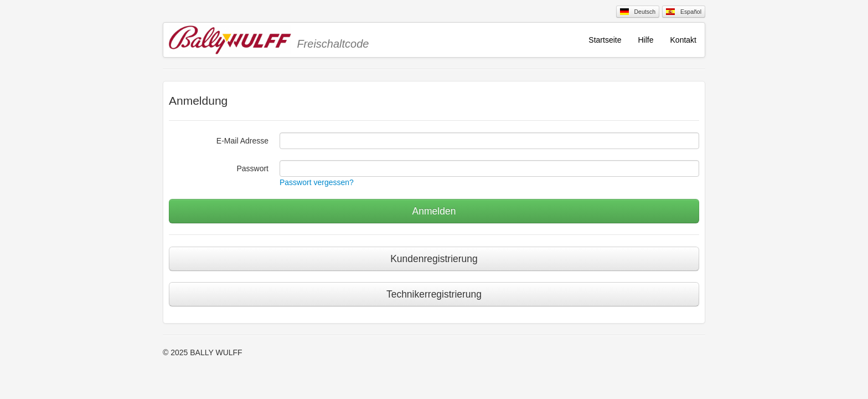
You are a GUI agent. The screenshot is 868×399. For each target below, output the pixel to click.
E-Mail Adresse (242, 141)
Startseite (605, 40)
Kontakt (683, 40)
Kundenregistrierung (434, 259)
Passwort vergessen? (317, 182)
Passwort (252, 168)
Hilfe (646, 40)
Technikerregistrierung (434, 294)
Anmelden (434, 211)
